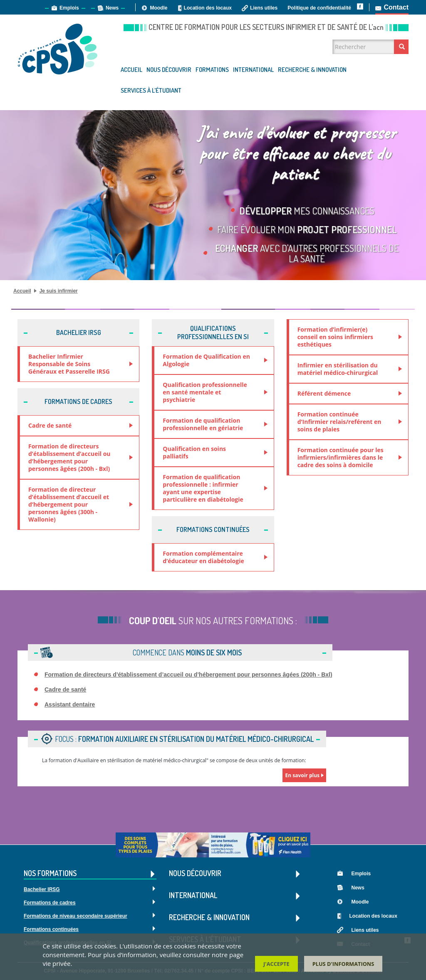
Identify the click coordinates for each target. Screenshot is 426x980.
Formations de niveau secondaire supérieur (76, 916)
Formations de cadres (50, 903)
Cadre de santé (50, 425)
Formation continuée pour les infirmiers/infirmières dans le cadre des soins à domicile (341, 457)
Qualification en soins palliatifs (194, 452)
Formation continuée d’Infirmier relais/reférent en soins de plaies (339, 422)
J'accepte (276, 964)
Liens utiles (264, 8)
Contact (396, 7)
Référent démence (324, 393)
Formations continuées (51, 929)
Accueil (131, 70)
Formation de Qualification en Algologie (206, 360)
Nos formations (90, 874)
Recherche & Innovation (312, 70)
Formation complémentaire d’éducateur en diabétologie (203, 557)
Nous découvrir (169, 70)
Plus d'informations (343, 964)
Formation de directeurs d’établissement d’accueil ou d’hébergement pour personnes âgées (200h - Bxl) (69, 457)
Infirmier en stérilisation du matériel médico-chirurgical (338, 369)
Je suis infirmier (59, 291)
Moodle (159, 8)
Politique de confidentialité (319, 8)
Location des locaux (208, 8)
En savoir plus (302, 775)
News (112, 8)
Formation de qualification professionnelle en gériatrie (203, 424)
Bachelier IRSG (42, 889)
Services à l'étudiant (151, 90)
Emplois (69, 8)
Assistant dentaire (70, 704)
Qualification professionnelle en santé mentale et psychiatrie (205, 392)
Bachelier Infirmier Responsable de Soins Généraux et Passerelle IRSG (69, 364)
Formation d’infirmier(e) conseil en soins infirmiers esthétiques (335, 337)
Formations (212, 70)
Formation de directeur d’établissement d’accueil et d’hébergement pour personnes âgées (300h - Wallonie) (69, 504)
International (253, 70)
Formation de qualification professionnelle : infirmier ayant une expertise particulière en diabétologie (203, 488)
